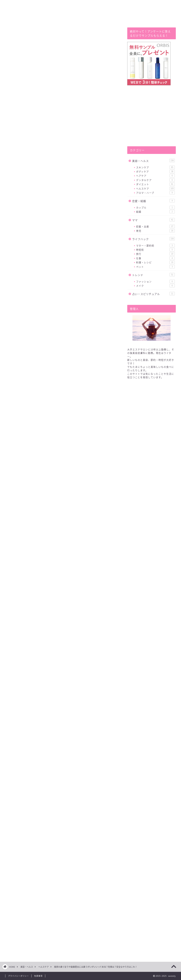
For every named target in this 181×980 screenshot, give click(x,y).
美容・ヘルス (153, 161)
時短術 (155, 250)
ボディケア (155, 171)
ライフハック (153, 239)
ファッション (155, 281)
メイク (155, 286)
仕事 (155, 258)
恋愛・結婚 (153, 201)
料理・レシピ (155, 262)
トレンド (153, 275)
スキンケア (155, 167)
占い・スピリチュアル (153, 294)
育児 (155, 231)
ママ (153, 220)
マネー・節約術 (155, 245)
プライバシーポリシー (18, 976)
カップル (155, 207)
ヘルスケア (17, 34)
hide (70, 214)
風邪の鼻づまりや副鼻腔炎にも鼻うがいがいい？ (59, 221)
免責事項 (38, 976)
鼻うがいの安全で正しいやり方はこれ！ (54, 232)
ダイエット (155, 184)
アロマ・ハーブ (155, 193)
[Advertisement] (62, 481)
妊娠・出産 (155, 226)
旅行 (155, 254)
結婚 (155, 212)
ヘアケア (155, 176)
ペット (155, 267)
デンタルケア (155, 180)
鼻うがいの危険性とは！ (44, 227)
